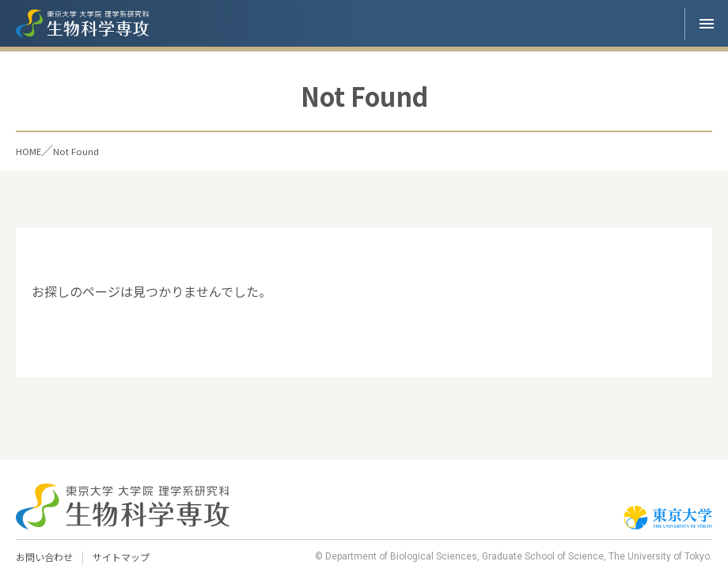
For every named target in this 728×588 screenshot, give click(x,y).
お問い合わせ (47, 558)
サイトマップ (128, 558)
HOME (34, 150)
